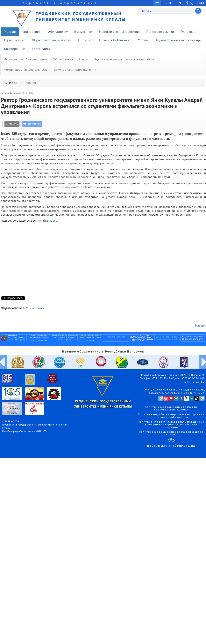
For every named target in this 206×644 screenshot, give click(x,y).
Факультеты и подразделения (75, 70)
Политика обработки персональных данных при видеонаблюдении (171, 416)
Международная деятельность (26, 70)
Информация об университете (26, 59)
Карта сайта (41, 49)
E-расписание (15, 40)
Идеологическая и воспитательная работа (124, 59)
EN (179, 3)
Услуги (143, 40)
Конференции (15, 49)
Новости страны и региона (119, 32)
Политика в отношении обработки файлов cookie (171, 433)
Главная (10, 32)
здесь (53, 221)
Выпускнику (83, 32)
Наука (83, 59)
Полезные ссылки (160, 32)
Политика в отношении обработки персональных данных (171, 408)
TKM (200, 3)
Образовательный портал (52, 40)
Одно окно (188, 32)
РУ (157, 3)
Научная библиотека (115, 40)
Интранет (85, 40)
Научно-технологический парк (178, 40)
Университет (32, 32)
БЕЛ (168, 3)
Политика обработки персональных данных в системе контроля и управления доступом (171, 425)
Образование (63, 59)
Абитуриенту (58, 32)
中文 (190, 3)
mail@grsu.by (194, 382)
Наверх (200, 326)
